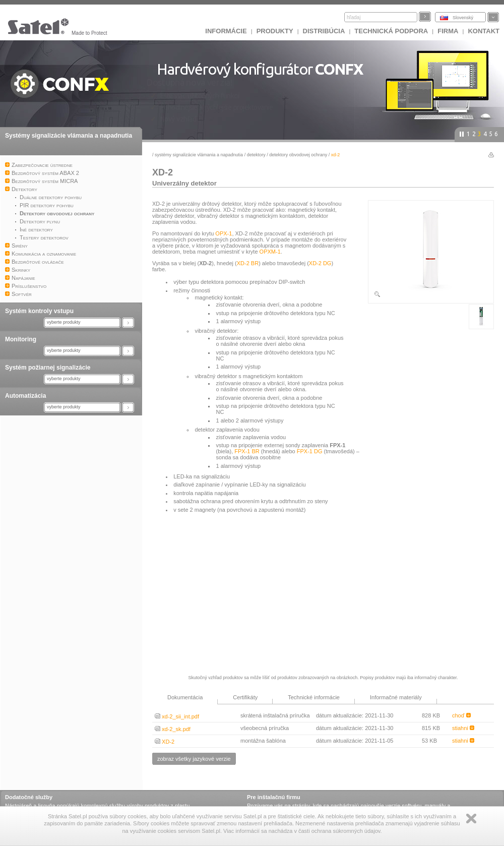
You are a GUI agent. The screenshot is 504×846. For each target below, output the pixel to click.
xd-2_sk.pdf (173, 729)
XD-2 (165, 742)
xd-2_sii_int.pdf (177, 716)
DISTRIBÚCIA (324, 31)
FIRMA (448, 31)
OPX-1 (224, 233)
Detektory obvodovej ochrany (298, 155)
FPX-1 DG (310, 451)
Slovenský (463, 18)
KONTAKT (484, 31)
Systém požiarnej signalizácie (48, 368)
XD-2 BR (248, 263)
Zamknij (471, 819)
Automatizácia (25, 396)
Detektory (256, 155)
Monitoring (21, 339)
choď (461, 715)
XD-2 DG (320, 263)
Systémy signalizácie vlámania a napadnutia (69, 136)
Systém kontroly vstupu (39, 311)
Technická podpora (391, 31)
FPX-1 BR (247, 451)
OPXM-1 (270, 252)
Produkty (275, 31)
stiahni (463, 728)
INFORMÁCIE (226, 31)
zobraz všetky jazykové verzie (194, 759)
